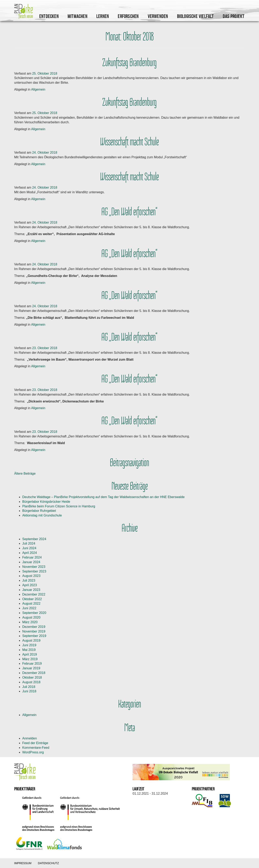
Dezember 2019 (34, 627)
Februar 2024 (32, 557)
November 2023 (34, 567)
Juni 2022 (29, 608)
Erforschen (128, 16)
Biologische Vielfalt (195, 16)
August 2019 (31, 640)
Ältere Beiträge (25, 474)
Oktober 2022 (32, 599)
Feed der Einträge (35, 743)
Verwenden (158, 16)
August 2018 (31, 682)
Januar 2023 (31, 590)
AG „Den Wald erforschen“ (129, 212)
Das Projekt (234, 16)
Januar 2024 (31, 562)
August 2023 (31, 576)
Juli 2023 (29, 580)
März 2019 (30, 659)
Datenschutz (48, 863)
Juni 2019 (29, 645)
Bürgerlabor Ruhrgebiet (39, 511)
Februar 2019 (32, 664)
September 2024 (34, 539)
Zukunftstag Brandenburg (129, 63)
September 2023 (34, 571)
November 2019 (34, 631)
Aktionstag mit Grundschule (42, 515)
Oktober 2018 (32, 677)
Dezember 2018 (34, 673)
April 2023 (30, 585)
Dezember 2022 (34, 594)
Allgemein (38, 89)
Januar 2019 (31, 668)
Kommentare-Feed (36, 748)
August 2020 (31, 617)
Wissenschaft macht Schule (129, 142)
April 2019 (30, 654)
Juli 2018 (29, 687)
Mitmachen (77, 16)
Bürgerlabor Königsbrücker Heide (46, 502)
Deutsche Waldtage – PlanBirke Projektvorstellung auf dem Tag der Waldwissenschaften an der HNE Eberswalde (103, 497)
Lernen (103, 16)
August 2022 (31, 603)
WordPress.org (33, 752)
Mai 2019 (29, 650)
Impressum (23, 863)
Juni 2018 (29, 691)
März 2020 (30, 622)
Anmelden (30, 738)
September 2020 (34, 613)
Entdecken (49, 16)
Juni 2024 (29, 548)
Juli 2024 (29, 543)
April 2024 (30, 553)
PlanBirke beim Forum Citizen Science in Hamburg (59, 506)
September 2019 (34, 636)
